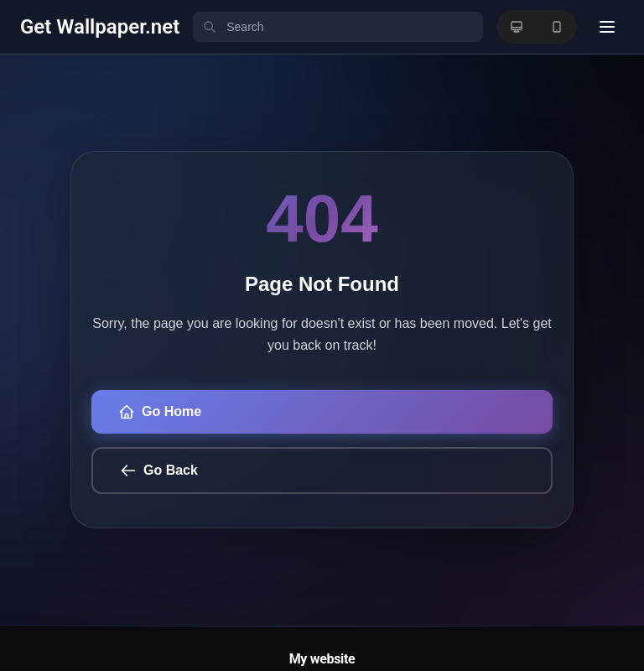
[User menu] (607, 27)
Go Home (160, 412)
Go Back (159, 471)
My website (322, 659)
